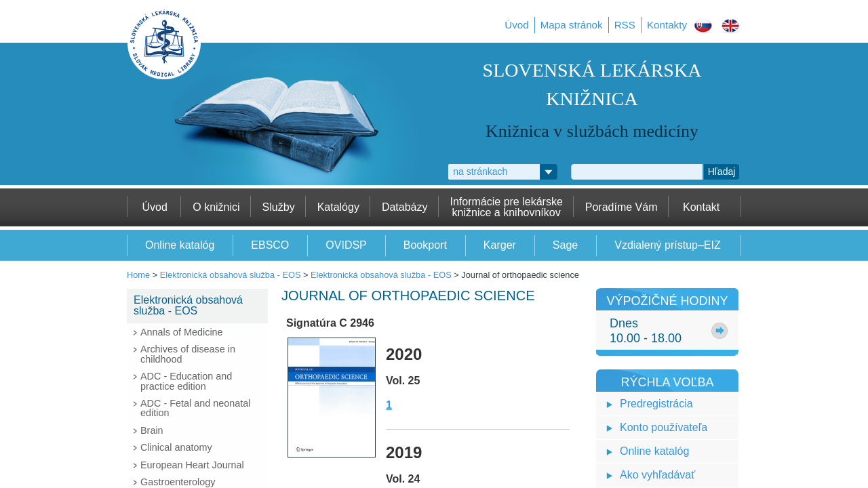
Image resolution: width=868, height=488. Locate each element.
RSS (625, 25)
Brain (152, 430)
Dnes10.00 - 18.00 (646, 331)
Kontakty (667, 25)
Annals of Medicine (182, 332)
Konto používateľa (664, 427)
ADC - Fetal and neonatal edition (195, 408)
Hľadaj (722, 171)
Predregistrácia (656, 404)
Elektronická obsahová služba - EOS (231, 275)
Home (138, 275)
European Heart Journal (192, 465)
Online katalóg (654, 451)
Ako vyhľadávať (657, 475)
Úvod (516, 25)
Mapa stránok (572, 25)
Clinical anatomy (176, 447)
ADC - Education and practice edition (186, 381)
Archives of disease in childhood (188, 354)
